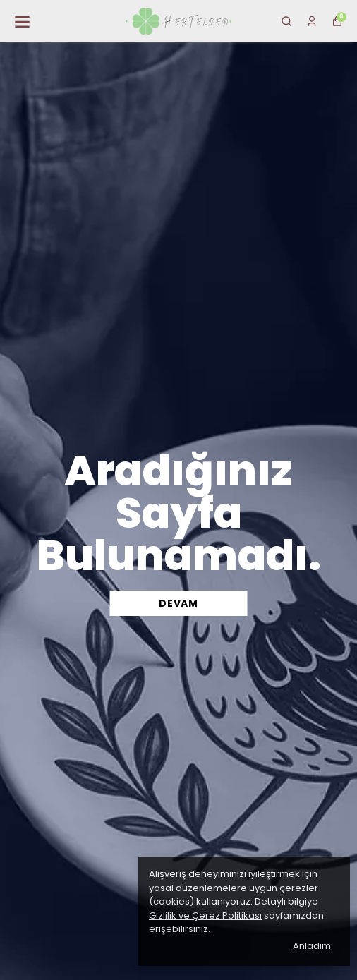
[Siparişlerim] (312, 21)
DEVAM (178, 603)
